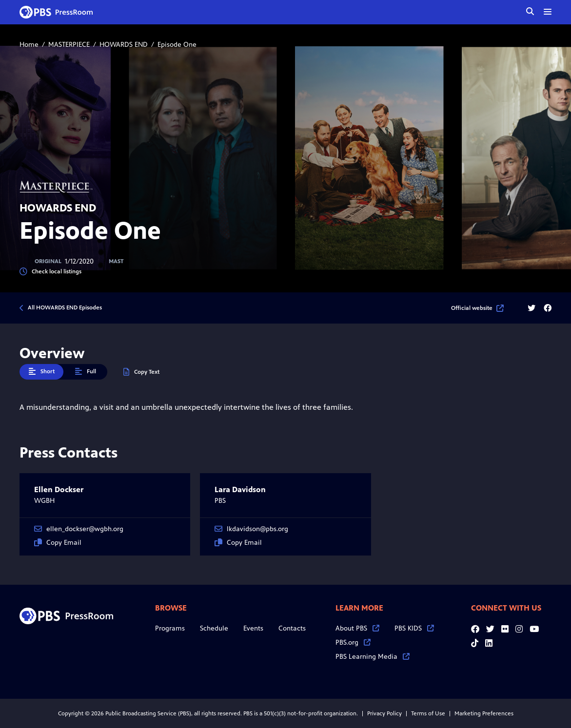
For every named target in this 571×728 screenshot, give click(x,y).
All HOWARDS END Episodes (65, 307)
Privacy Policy (384, 713)
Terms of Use (428, 713)
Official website (477, 308)
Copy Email (58, 543)
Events (253, 628)
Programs (170, 628)
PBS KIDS (414, 628)
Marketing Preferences (484, 713)
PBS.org (353, 642)
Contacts (292, 628)
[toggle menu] (548, 12)
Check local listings (50, 272)
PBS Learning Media (373, 657)
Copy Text (141, 372)
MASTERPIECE (69, 45)
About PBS (357, 628)
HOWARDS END (124, 45)
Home (29, 45)
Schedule (214, 628)
